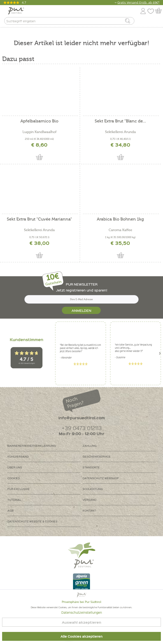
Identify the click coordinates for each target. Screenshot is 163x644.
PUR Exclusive (19, 489)
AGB (11, 510)
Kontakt (89, 510)
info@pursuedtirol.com (82, 418)
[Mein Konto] (143, 10)
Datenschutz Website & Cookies (32, 521)
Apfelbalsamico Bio (39, 121)
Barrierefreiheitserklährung (32, 446)
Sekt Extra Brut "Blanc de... (120, 121)
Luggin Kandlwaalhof (39, 132)
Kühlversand (18, 456)
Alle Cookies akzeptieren (81, 636)
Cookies (14, 478)
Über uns (15, 467)
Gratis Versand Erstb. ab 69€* (138, 2)
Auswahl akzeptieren (81, 622)
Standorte (91, 467)
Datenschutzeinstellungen (82, 612)
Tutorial (14, 500)
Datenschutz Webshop (101, 478)
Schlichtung (93, 489)
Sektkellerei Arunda (120, 132)
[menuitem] (156, 22)
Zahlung (90, 446)
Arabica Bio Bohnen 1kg (120, 219)
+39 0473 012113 (82, 428)
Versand (89, 500)
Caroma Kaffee (120, 230)
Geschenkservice (97, 456)
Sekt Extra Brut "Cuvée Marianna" (39, 219)
